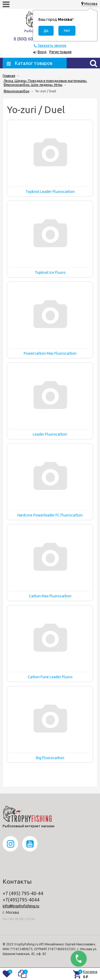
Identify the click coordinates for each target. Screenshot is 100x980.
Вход (42, 52)
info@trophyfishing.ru (21, 906)
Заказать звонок (52, 46)
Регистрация (60, 52)
